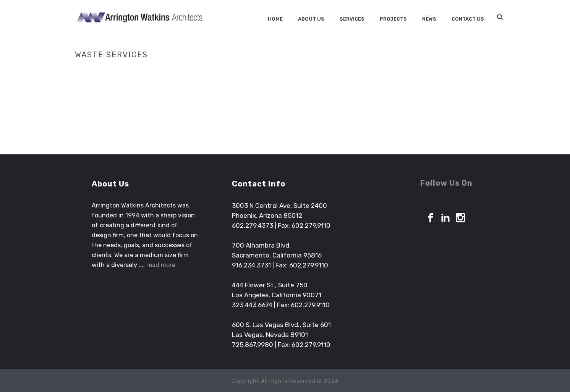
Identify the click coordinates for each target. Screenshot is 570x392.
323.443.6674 (252, 305)
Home (275, 19)
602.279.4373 (253, 225)
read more (161, 265)
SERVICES (352, 19)
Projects (393, 19)
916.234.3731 (251, 265)
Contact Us (468, 19)
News (429, 19)
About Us (311, 19)
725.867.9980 (253, 345)
